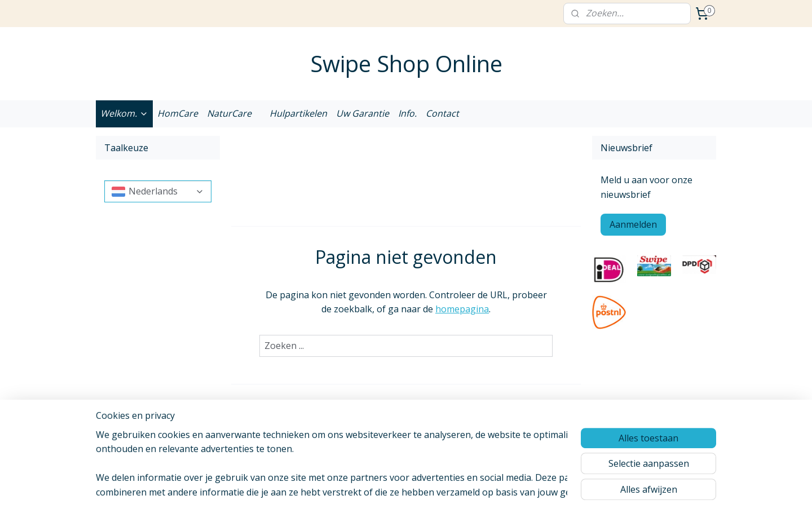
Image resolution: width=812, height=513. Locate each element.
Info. (407, 113)
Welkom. (124, 113)
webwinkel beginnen (438, 492)
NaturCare (229, 113)
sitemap (371, 492)
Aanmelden (633, 224)
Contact (442, 113)
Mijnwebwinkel (536, 492)
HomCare (178, 113)
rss (394, 492)
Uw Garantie (363, 113)
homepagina (462, 309)
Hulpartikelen (298, 113)
